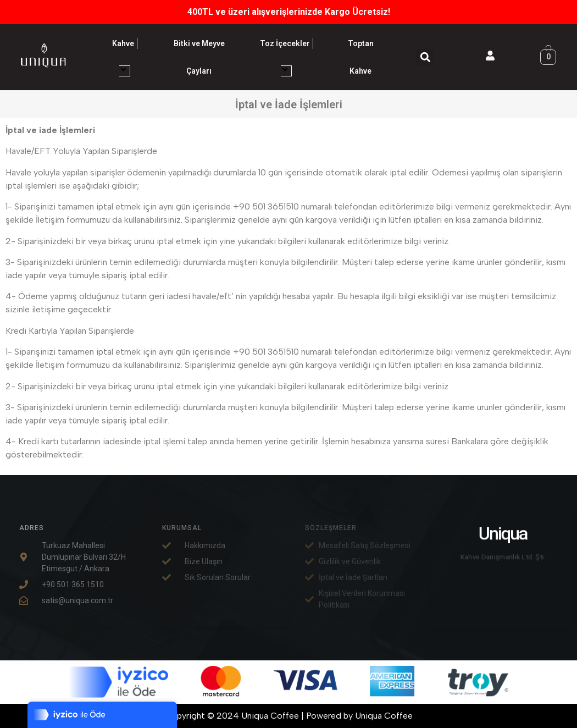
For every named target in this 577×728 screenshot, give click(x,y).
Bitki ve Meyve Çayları (199, 57)
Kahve (125, 57)
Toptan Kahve (361, 57)
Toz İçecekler (287, 57)
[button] (425, 57)
